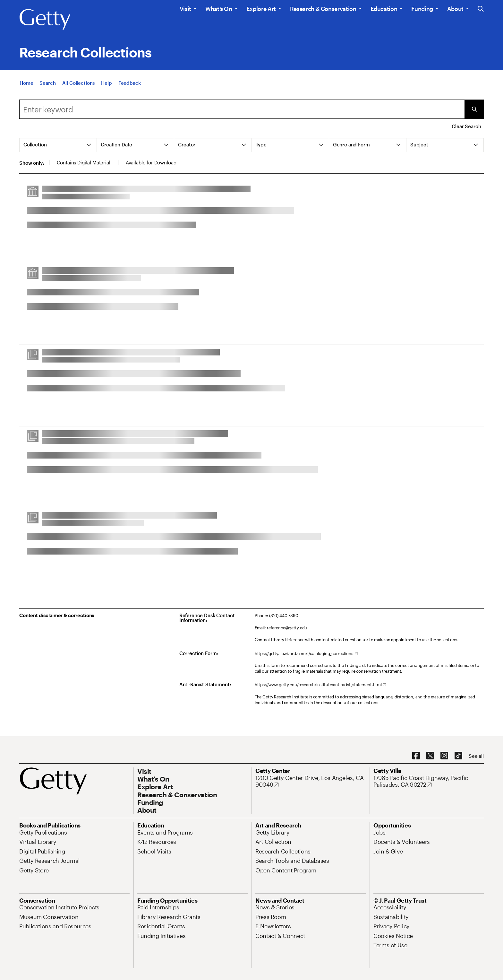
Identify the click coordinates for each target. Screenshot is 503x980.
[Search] (47, 84)
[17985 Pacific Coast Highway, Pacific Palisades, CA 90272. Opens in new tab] (429, 781)
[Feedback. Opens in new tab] (130, 84)
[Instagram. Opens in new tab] (444, 756)
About (455, 9)
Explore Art (261, 9)
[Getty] (45, 20)
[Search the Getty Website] (481, 9)
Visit (185, 9)
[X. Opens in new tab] (430, 756)
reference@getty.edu (287, 628)
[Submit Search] (474, 109)
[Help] (106, 84)
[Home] (26, 84)
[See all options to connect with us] (476, 756)
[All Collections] (79, 84)
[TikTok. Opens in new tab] (458, 756)
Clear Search (466, 126)
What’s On (219, 9)
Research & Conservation (323, 9)
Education (384, 9)
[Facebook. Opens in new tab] (416, 756)
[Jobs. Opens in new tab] (379, 832)
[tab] (58, 145)
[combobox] (242, 109)
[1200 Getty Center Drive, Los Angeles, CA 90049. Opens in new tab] (311, 781)
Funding (422, 9)
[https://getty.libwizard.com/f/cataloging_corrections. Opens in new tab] (306, 654)
